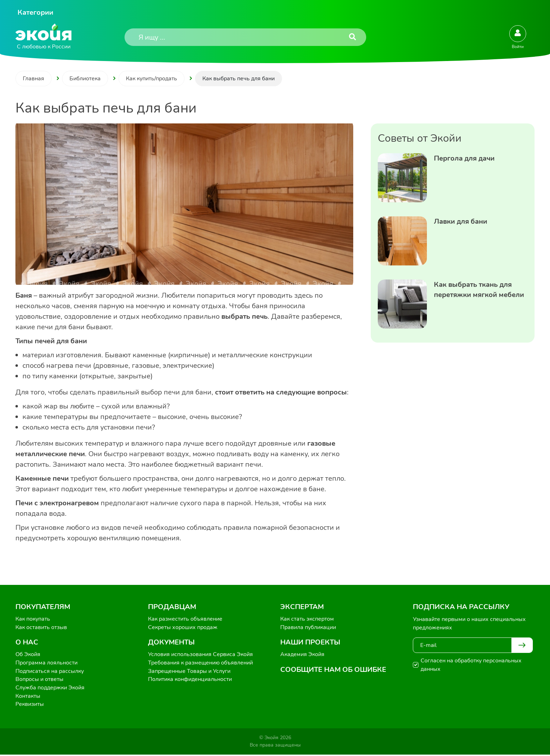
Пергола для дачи (464, 158)
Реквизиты (30, 706)
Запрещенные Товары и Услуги (189, 672)
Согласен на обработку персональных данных (471, 665)
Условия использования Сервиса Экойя (200, 655)
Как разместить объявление (185, 619)
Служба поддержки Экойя (50, 689)
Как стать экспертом (307, 619)
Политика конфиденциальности (190, 680)
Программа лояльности (46, 663)
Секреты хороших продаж (183, 628)
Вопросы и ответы (39, 680)
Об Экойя (28, 655)
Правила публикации (308, 628)
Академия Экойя (302, 655)
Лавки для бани (461, 221)
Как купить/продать (152, 79)
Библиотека (85, 79)
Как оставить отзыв (41, 628)
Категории (35, 12)
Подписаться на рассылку (50, 672)
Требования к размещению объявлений (200, 663)
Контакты (28, 697)
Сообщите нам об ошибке (333, 670)
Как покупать (33, 619)
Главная (33, 79)
